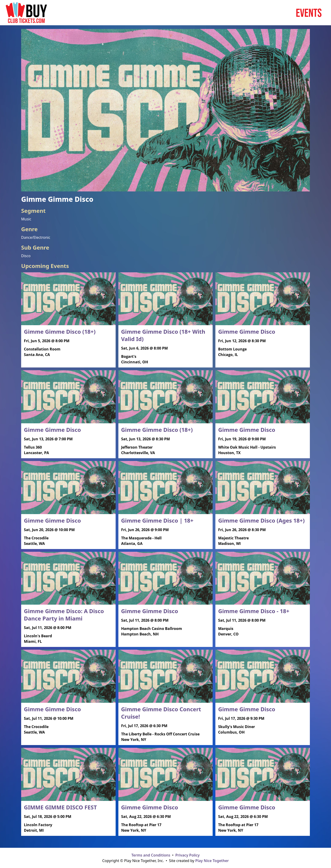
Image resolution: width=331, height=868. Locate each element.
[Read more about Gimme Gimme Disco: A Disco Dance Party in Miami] (68, 599)
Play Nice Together (212, 861)
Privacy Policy (188, 855)
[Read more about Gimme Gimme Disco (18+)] (68, 316)
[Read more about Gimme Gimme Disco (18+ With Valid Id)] (166, 320)
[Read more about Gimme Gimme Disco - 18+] (263, 596)
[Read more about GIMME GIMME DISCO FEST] (68, 792)
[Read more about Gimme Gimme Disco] (263, 316)
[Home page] (26, 13)
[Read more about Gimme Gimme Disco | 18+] (166, 505)
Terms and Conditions (151, 855)
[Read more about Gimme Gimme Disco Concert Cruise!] (166, 697)
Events (309, 13)
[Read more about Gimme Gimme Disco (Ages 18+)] (263, 505)
